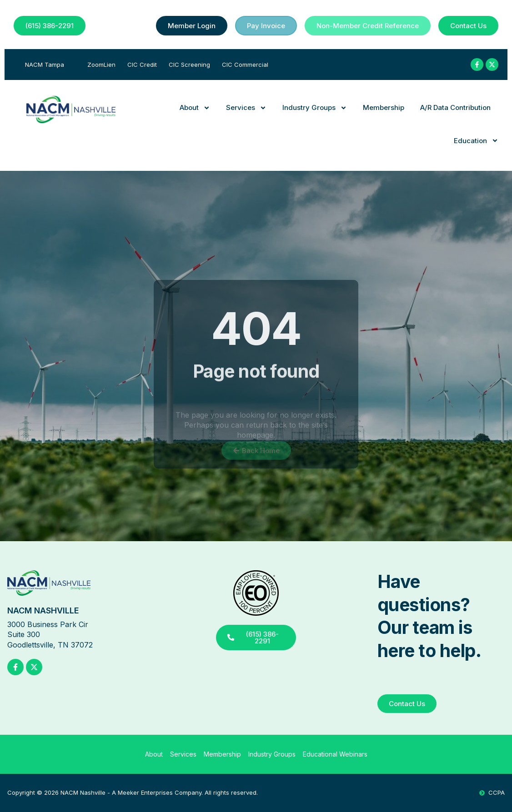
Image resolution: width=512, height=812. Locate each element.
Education (476, 141)
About (195, 108)
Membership (384, 107)
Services (246, 108)
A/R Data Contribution (455, 107)
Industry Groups (315, 108)
